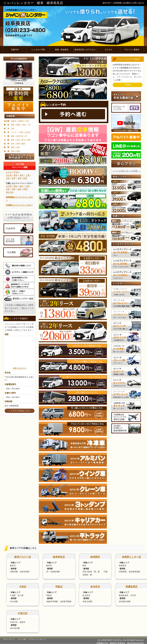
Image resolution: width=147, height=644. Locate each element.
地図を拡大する (19, 368)
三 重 (7, 136)
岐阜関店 (95, 557)
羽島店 (59, 587)
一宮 (29, 125)
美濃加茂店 (131, 587)
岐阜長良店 (59, 557)
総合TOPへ (107, 3)
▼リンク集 (22, 639)
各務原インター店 (131, 557)
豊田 (13, 125)
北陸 (8, 178)
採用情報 (118, 3)
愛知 (16, 175)
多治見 (28, 132)
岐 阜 (7, 132)
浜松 (18, 147)
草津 (13, 151)
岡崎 (18, 125)
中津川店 (23, 613)
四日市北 (20, 136)
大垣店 (23, 587)
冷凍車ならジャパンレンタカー (19, 205)
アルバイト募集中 (132, 50)
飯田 (23, 144)
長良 (22, 132)
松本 (13, 144)
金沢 (18, 140)
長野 (18, 144)
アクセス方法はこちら (20, 411)
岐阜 (22, 175)
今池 (27, 121)
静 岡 (7, 147)
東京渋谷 (10, 192)
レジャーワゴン (13, 172)
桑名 (13, 136)
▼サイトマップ (9, 639)
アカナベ (15, 132)
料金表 (128, 85)
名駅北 (14, 121)
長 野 (7, 144)
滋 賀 (7, 151)
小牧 (23, 125)
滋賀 (19, 178)
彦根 (18, 151)
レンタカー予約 (38, 50)
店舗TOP (15, 50)
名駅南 (21, 121)
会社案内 (127, 3)
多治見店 (95, 587)
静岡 (13, 147)
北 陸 (7, 140)
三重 (28, 175)
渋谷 (13, 129)
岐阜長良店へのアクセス (85, 50)
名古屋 (7, 121)
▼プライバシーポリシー (37, 639)
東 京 (7, 129)
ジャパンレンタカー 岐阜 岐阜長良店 (33, 3)
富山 (23, 140)
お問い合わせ (138, 3)
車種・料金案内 (62, 50)
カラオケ (109, 50)
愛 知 (7, 125)
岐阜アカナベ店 (23, 557)
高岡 (29, 140)
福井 (13, 140)
